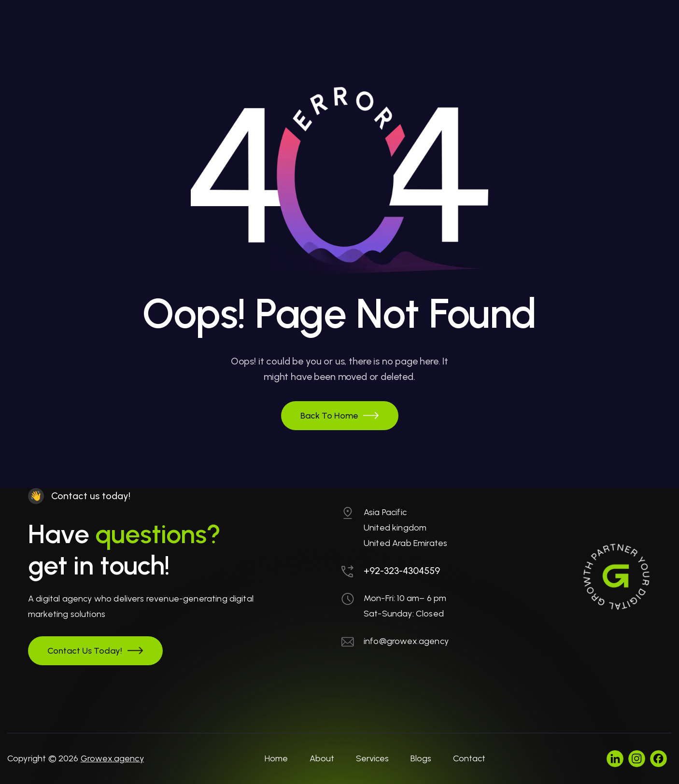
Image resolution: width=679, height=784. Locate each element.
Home (276, 758)
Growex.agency (112, 758)
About (322, 758)
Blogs (421, 758)
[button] (340, 416)
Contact (469, 758)
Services (372, 758)
